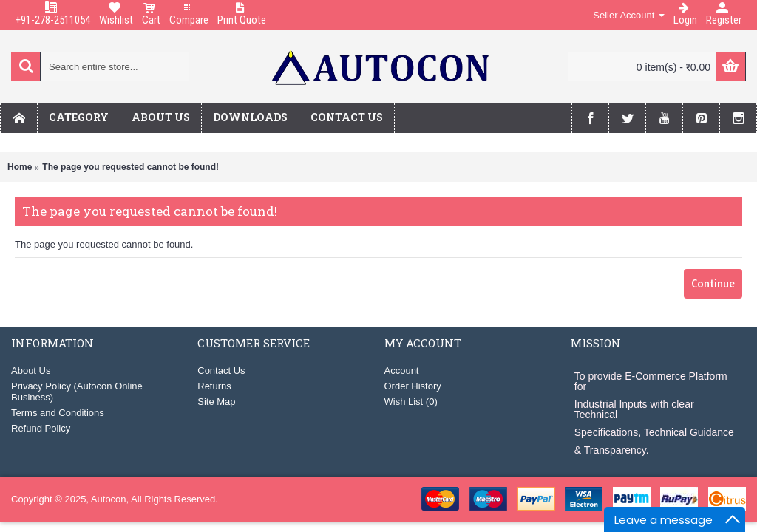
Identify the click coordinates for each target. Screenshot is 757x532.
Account (402, 371)
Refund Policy (41, 428)
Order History (413, 386)
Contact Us (221, 371)
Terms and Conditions (58, 413)
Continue (713, 284)
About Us (31, 371)
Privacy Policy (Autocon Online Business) (77, 392)
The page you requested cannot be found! (130, 167)
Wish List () (411, 402)
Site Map (216, 402)
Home (20, 167)
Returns (214, 386)
